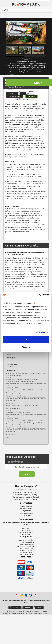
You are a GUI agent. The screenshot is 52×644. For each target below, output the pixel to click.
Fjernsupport (26, 534)
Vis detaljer (40, 332)
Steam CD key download (26, 540)
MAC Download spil (26, 554)
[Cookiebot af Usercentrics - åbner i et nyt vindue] (39, 295)
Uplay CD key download (26, 544)
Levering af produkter (26, 532)
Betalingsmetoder (26, 508)
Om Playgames (26, 515)
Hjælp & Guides (26, 530)
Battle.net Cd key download (26, 546)
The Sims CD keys (26, 550)
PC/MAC (9, 354)
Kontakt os (26, 528)
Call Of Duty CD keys (26, 548)
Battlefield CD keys (26, 552)
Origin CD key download (26, 542)
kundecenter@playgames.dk (12, 613)
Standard (12, 93)
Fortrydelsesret (26, 511)
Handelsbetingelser (26, 506)
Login (27, 474)
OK (26, 339)
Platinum (31, 96)
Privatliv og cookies (26, 513)
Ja (6, 360)
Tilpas (26, 347)
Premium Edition (14, 96)
